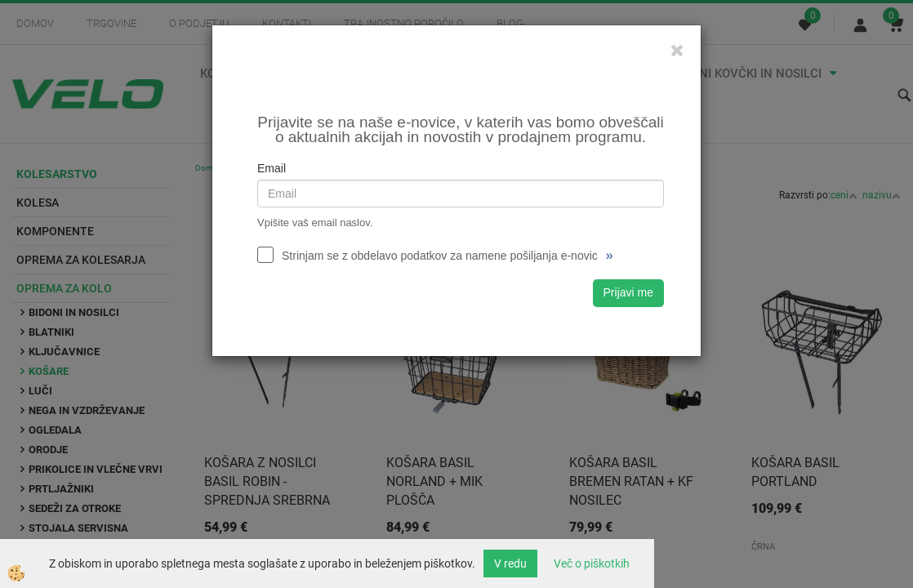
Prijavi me (628, 292)
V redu (510, 563)
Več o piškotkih (592, 563)
